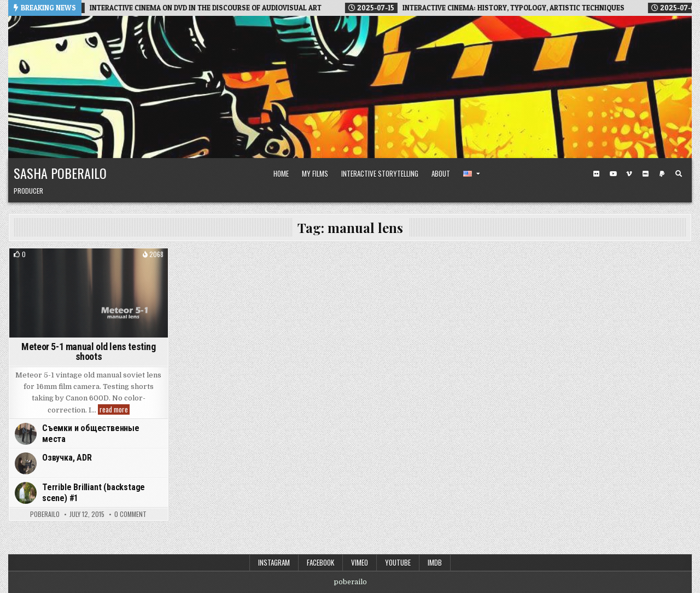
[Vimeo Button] (629, 174)
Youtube (398, 562)
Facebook (320, 562)
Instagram (274, 562)
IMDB (435, 562)
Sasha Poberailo (60, 173)
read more (115, 409)
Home (281, 173)
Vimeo (360, 562)
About (441, 173)
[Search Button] (679, 174)
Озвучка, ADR (67, 458)
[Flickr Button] (597, 174)
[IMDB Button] (646, 174)
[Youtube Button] (613, 174)
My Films (315, 173)
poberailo (45, 514)
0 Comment (130, 514)
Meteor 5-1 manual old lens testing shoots (88, 351)
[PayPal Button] (662, 174)
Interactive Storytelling (380, 173)
